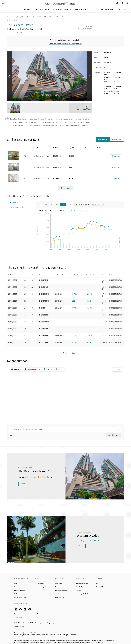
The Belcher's (44, 17)
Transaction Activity (17, 206)
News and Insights (82, 582)
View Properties (83, 540)
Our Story (59, 582)
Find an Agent (40, 582)
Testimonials (60, 592)
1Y (41, 203)
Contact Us (100, 586)
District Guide (95, 540)
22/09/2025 (12, 307)
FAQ (98, 582)
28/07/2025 (12, 335)
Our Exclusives (19, 589)
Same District (117, 138)
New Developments (21, 596)
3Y (46, 203)
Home (9, 17)
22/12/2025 (12, 279)
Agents (38, 577)
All (63, 203)
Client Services (21, 577)
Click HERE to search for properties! (66, 42)
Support (100, 577)
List (16, 592)
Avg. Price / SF (15, 201)
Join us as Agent (40, 586)
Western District (32, 17)
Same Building (103, 138)
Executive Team (61, 586)
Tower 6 (60, 17)
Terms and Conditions (31, 632)
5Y (51, 203)
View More (66, 187)
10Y (57, 203)
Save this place (113, 434)
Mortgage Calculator (83, 592)
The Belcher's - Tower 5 (41, 155)
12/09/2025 (12, 314)
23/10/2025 (12, 293)
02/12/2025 (12, 286)
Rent (16, 586)
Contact (116, 155)
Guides (78, 589)
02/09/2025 (12, 321)
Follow (23, 483)
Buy (16, 582)
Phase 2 (53, 17)
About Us (59, 577)
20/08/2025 (12, 328)
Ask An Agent (81, 586)
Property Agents (61, 589)
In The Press (60, 596)
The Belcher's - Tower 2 (41, 166)
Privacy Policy (19, 632)
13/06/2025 (12, 341)
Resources (80, 577)
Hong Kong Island (19, 17)
